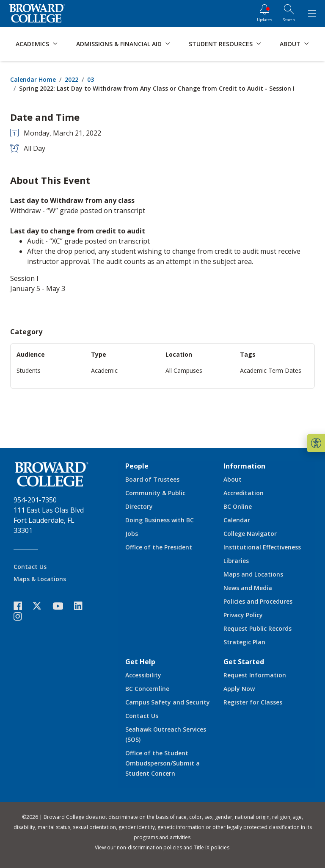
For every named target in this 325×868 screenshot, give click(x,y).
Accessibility (143, 675)
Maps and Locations (253, 574)
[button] (316, 443)
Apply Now (239, 689)
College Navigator (250, 534)
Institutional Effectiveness (262, 547)
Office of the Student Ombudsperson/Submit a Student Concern (162, 763)
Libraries (236, 561)
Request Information (255, 675)
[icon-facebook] (22, 606)
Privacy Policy (243, 615)
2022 (72, 79)
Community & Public (155, 493)
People (137, 466)
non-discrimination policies (149, 847)
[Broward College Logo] (37, 14)
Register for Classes (253, 702)
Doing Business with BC (160, 520)
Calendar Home (33, 79)
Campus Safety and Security (168, 702)
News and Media (248, 588)
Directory (139, 506)
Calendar (237, 520)
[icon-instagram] (22, 617)
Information (244, 466)
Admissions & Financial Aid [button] (119, 44)
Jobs (132, 534)
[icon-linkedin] (83, 606)
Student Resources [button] (221, 44)
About (233, 479)
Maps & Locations (40, 579)
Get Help (140, 662)
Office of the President (159, 547)
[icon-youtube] (62, 606)
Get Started (244, 662)
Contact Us (30, 567)
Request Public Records (258, 628)
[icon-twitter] (41, 606)
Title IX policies (212, 847)
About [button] (290, 44)
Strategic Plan (244, 642)
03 (91, 79)
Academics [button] (32, 44)
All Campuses (184, 370)
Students (29, 370)
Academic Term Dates (271, 370)
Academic (104, 370)
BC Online (238, 506)
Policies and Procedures (258, 601)
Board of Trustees (152, 479)
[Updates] (264, 14)
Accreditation (244, 493)
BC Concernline (147, 689)
